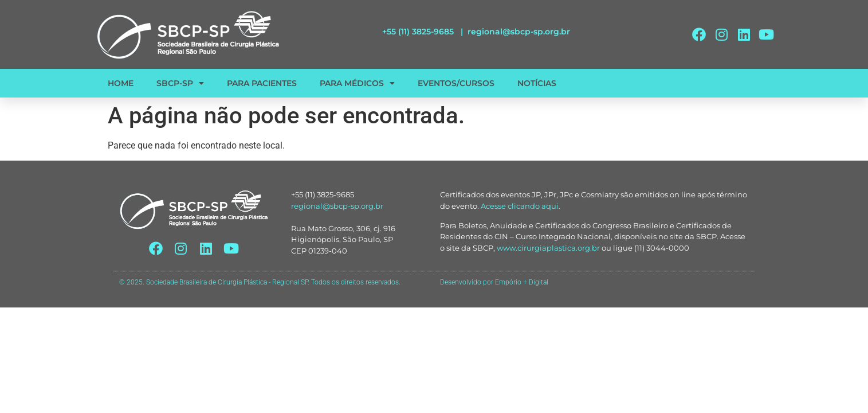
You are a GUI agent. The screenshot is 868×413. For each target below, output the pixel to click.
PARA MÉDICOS (357, 83)
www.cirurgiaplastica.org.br (548, 248)
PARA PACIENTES (262, 83)
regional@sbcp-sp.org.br (519, 32)
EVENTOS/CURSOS (456, 83)
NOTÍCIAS (537, 83)
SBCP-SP (180, 83)
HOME (121, 83)
